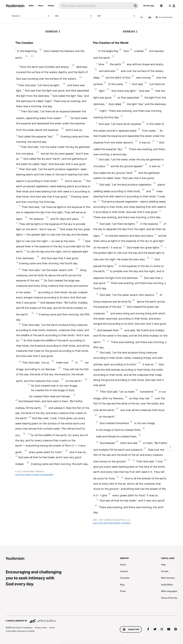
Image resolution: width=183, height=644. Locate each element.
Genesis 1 (31, 16)
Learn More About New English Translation (112, 523)
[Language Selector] (161, 6)
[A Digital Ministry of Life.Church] (91, 619)
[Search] (95, 6)
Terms (52, 628)
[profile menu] (172, 6)
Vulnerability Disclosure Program (20, 631)
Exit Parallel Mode (164, 17)
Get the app (149, 6)
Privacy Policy (41, 628)
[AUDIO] (142, 17)
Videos (51, 6)
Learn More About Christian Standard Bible (34, 475)
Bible (31, 6)
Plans (41, 6)
